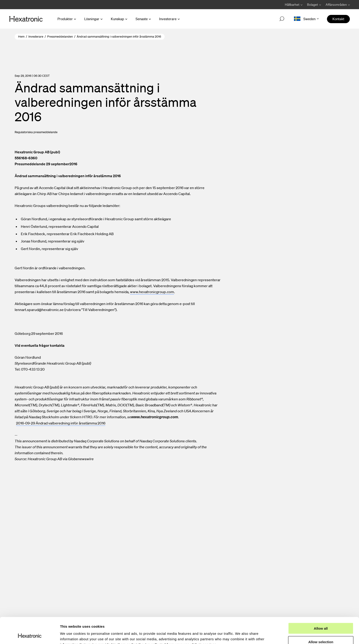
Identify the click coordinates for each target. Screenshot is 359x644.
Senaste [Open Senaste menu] (142, 19)
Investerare (36, 37)
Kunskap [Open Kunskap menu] (117, 19)
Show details (240, 635)
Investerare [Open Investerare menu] (168, 19)
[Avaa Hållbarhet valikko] (294, 5)
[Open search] (282, 19)
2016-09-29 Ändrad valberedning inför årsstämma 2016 (61, 423)
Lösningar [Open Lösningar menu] (92, 19)
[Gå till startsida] (26, 19)
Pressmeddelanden (60, 37)
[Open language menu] (306, 19)
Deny (321, 631)
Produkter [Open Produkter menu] (65, 19)
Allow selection (321, 617)
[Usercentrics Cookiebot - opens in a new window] (30, 635)
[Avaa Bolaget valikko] (314, 5)
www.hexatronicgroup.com (152, 292)
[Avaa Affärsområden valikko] (337, 5)
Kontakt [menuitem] (338, 19)
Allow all (321, 604)
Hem (21, 37)
